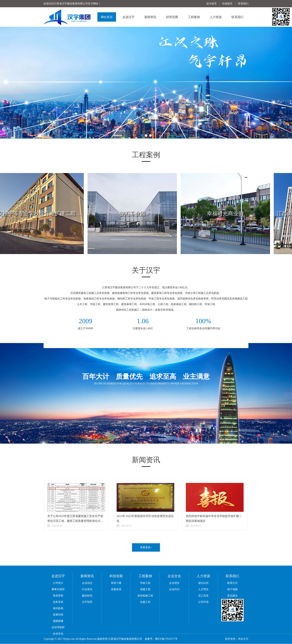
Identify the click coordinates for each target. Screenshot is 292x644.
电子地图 (232, 589)
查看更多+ (146, 547)
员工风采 (203, 596)
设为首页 (212, 4)
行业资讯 (87, 589)
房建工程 (145, 589)
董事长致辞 (58, 589)
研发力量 (116, 583)
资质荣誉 (58, 596)
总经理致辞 (58, 627)
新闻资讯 (150, 17)
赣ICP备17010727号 (166, 639)
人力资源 (216, 17)
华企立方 (243, 639)
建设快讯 (87, 596)
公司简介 (58, 583)
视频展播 (58, 621)
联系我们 (243, 4)
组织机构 (58, 608)
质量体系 (116, 589)
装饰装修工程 (145, 596)
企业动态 (87, 583)
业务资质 (58, 602)
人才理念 (203, 589)
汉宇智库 (87, 602)
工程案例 (194, 17)
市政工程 (145, 583)
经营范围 (172, 17)
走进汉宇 (128, 17)
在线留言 (227, 4)
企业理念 (174, 583)
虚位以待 (203, 583)
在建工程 (145, 602)
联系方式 (232, 583)
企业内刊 (174, 589)
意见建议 (232, 596)
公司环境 (203, 602)
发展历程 (58, 615)
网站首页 (107, 17)
